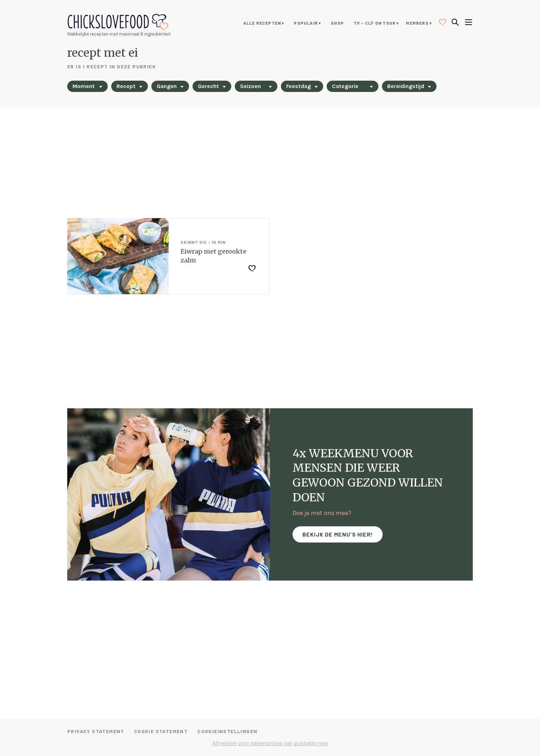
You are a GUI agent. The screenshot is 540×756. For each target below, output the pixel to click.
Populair (306, 23)
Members (417, 23)
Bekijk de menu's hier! (338, 534)
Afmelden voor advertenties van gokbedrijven (270, 743)
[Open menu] (469, 23)
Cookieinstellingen (227, 731)
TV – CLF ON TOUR (375, 23)
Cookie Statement (161, 731)
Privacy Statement (96, 731)
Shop (337, 23)
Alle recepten (262, 23)
